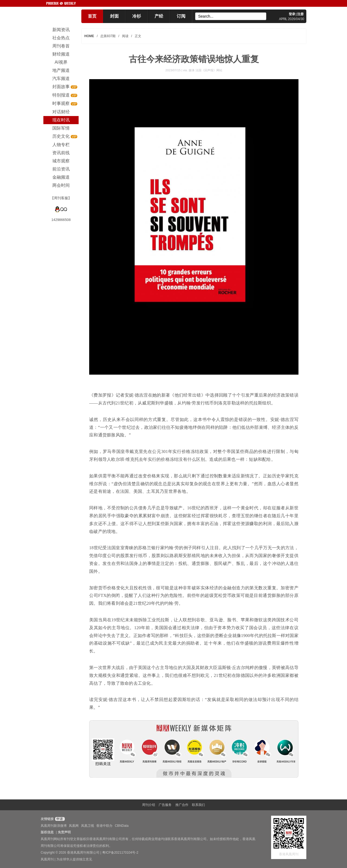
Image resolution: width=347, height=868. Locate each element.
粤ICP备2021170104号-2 (120, 853)
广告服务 (165, 805)
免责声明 (64, 832)
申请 (59, 819)
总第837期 (108, 36)
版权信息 (47, 832)
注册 (300, 14)
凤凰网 (74, 826)
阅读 (125, 36)
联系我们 (198, 805)
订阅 (181, 16)
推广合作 (182, 805)
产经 (159, 16)
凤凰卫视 (88, 826)
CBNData (122, 826)
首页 (92, 16)
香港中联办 (104, 826)
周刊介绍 (149, 805)
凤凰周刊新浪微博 (54, 826)
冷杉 (137, 16)
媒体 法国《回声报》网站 (205, 70)
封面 (114, 16)
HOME (89, 36)
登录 (292, 14)
